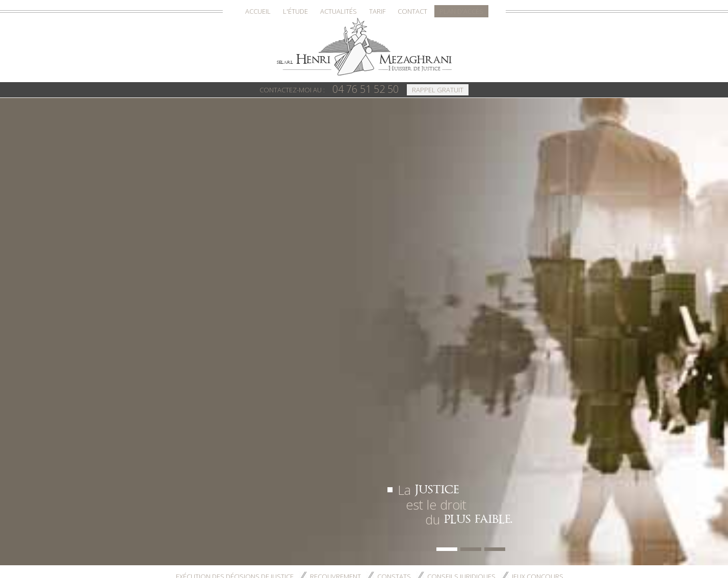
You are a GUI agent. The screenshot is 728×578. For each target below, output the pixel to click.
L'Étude (295, 11)
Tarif (377, 11)
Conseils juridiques (461, 241)
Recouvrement (335, 241)
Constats (394, 241)
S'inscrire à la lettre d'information (472, 527)
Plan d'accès (461, 11)
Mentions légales (421, 518)
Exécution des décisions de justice (235, 241)
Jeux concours (538, 241)
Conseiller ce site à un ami (503, 518)
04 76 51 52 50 (329, 89)
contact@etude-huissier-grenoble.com (211, 348)
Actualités (339, 11)
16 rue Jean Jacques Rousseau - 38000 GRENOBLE (417, 554)
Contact (412, 11)
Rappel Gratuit (438, 90)
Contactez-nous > (179, 387)
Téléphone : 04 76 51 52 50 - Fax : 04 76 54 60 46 (364, 563)
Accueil (258, 11)
